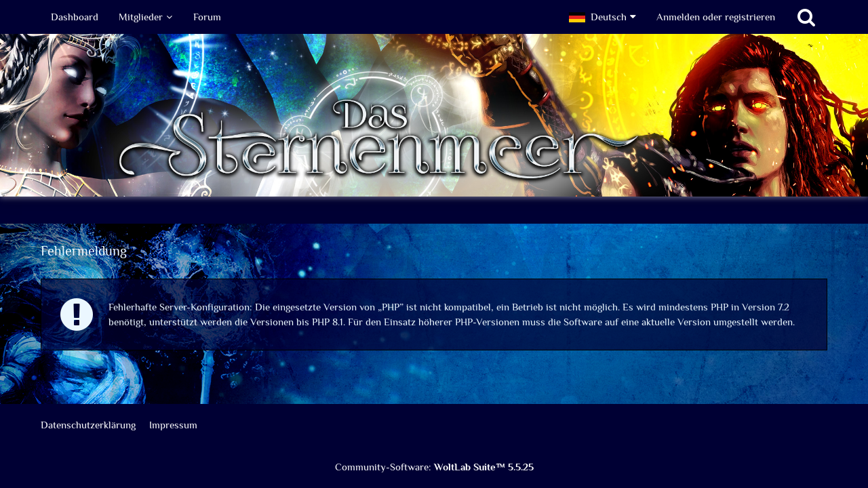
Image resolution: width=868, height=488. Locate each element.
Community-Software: (434, 467)
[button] (603, 17)
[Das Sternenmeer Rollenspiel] (434, 115)
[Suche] (806, 17)
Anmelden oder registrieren (716, 17)
